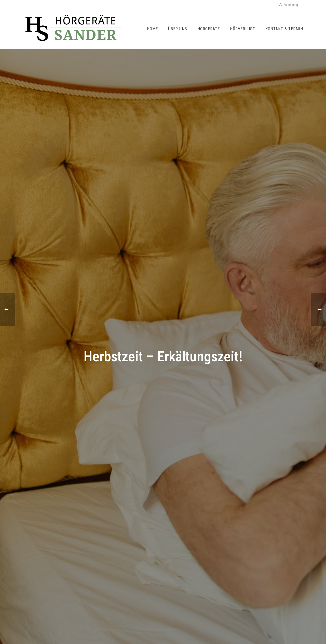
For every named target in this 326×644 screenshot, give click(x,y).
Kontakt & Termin (284, 29)
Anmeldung (288, 5)
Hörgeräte (209, 29)
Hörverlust (243, 29)
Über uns (178, 29)
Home (152, 29)
